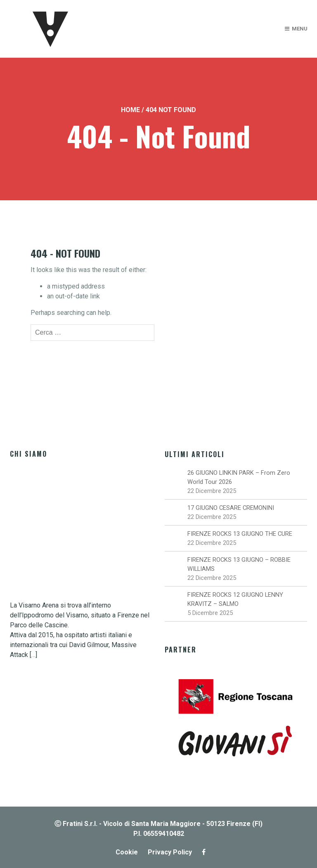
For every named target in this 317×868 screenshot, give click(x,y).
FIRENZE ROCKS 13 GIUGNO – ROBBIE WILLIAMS (239, 564)
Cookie (127, 852)
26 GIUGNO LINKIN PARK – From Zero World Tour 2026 (239, 477)
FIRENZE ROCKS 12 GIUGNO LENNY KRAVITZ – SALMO (235, 599)
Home (130, 110)
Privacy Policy (170, 852)
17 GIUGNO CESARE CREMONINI (231, 508)
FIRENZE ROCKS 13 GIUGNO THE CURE (240, 534)
